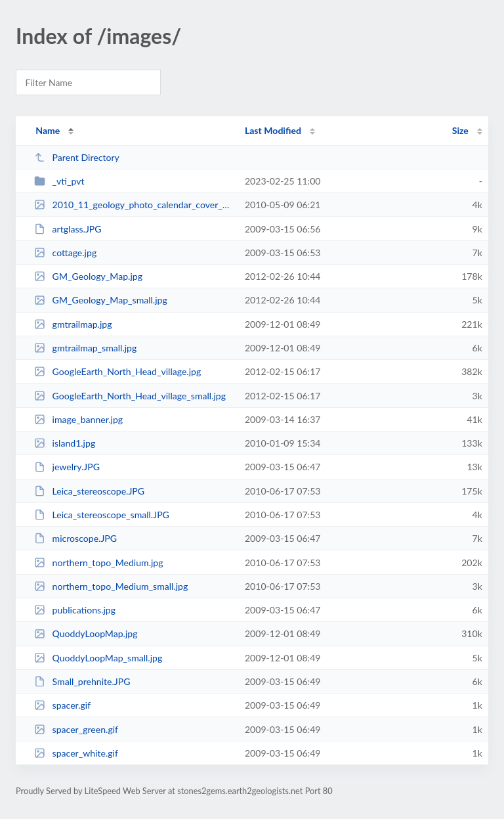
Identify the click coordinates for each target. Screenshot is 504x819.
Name (48, 130)
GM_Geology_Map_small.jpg (101, 300)
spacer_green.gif (76, 729)
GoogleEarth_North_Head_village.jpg (117, 371)
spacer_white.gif (76, 753)
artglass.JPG (68, 229)
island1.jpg (65, 443)
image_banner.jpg (78, 419)
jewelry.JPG (67, 467)
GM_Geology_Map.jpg (88, 276)
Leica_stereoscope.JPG (89, 491)
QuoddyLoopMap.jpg (86, 633)
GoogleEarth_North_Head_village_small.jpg (130, 396)
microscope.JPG (75, 538)
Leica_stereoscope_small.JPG (102, 515)
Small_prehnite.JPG (82, 681)
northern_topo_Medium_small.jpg (111, 586)
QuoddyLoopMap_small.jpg (98, 658)
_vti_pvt (59, 181)
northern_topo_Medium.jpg (98, 563)
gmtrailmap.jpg (73, 324)
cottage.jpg (65, 253)
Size (460, 130)
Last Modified (273, 130)
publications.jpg (75, 610)
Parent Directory (77, 157)
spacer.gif (62, 705)
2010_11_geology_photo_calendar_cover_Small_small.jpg (133, 205)
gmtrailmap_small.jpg (85, 348)
